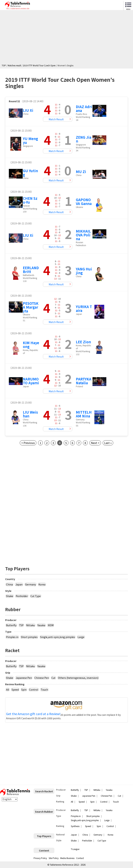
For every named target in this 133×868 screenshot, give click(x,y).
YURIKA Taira (84, 309)
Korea (42, 584)
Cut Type (36, 596)
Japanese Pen (24, 678)
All (8, 690)
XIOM (51, 625)
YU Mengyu (30, 141)
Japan (19, 584)
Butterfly (11, 625)
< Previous (28, 443)
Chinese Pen (42, 678)
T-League (75, 849)
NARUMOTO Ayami (31, 381)
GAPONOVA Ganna (84, 202)
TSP (21, 625)
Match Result (56, 119)
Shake (10, 596)
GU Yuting (30, 173)
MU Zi (81, 172)
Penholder (22, 596)
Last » (108, 443)
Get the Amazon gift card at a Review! (33, 714)
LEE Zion (83, 342)
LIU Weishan (30, 414)
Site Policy (54, 858)
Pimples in (12, 637)
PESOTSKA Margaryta (31, 307)
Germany (30, 584)
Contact (80, 858)
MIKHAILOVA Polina (83, 235)
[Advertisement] (67, 38)
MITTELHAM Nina (84, 414)
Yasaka (41, 625)
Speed (15, 690)
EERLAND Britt (31, 270)
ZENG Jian (84, 139)
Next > (95, 443)
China (9, 584)
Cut (53, 678)
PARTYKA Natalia (84, 381)
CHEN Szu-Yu (30, 200)
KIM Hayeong (31, 345)
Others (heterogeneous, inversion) (78, 678)
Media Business (67, 858)
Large (81, 637)
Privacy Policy (40, 858)
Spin (24, 690)
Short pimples (29, 637)
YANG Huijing (84, 271)
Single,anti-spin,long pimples (58, 637)
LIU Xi (28, 110)
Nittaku (30, 625)
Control (34, 690)
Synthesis (75, 826)
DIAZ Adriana (84, 109)
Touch (44, 690)
